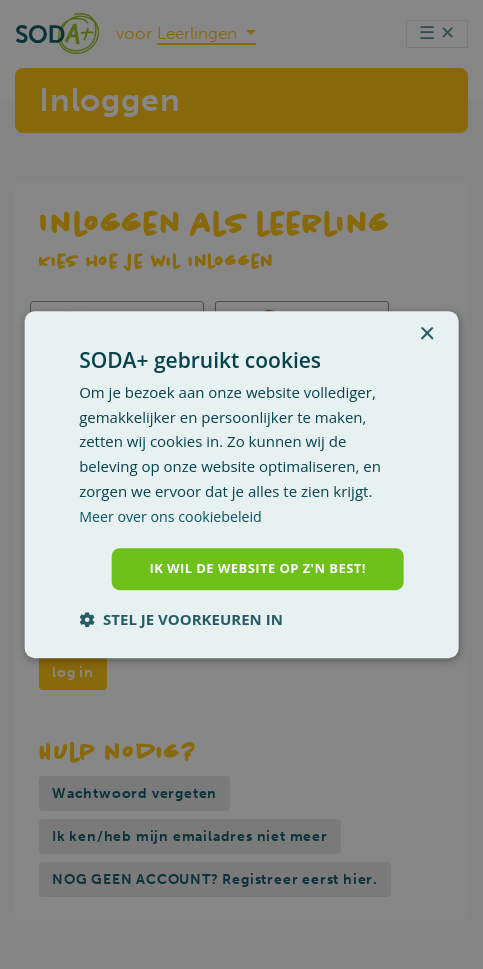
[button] (181, 621)
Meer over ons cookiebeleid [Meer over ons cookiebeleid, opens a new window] (175, 514)
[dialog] (241, 484)
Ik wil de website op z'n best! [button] (250, 568)
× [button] (426, 332)
